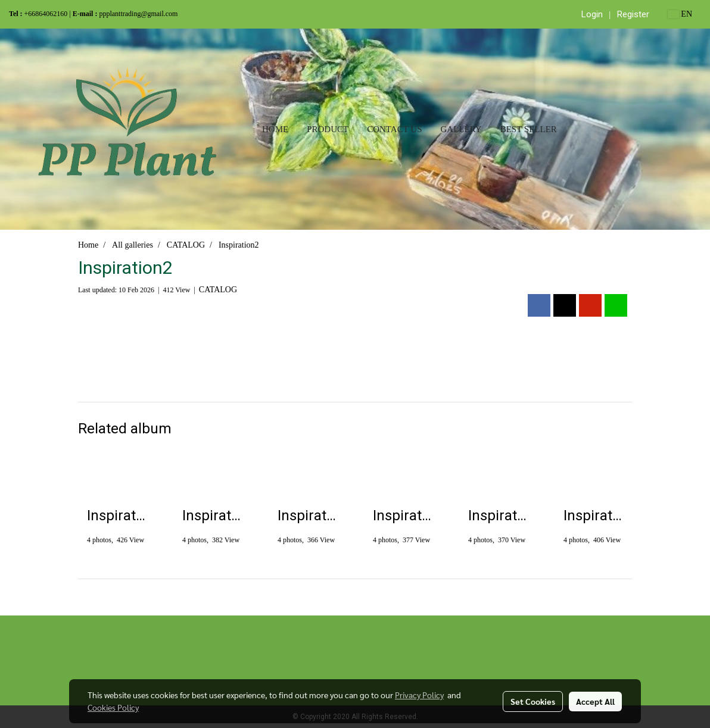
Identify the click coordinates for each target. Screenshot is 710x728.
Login (592, 14)
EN (680, 14)
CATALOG (218, 290)
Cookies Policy (113, 707)
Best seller (529, 129)
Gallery (461, 129)
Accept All (595, 701)
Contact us (394, 129)
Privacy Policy (419, 695)
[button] (577, 129)
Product (328, 129)
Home (275, 129)
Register (633, 14)
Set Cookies (533, 701)
